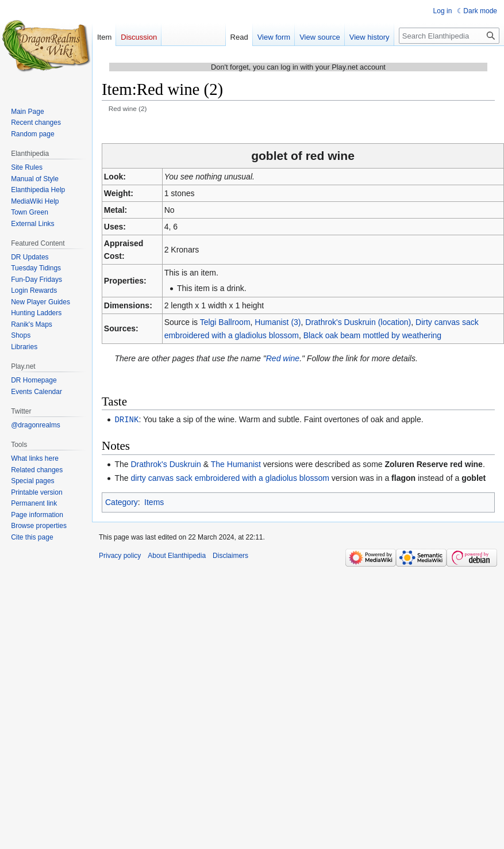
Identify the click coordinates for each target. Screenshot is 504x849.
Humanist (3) (278, 322)
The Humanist (236, 464)
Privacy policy (120, 555)
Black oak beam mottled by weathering (372, 335)
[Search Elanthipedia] (449, 36)
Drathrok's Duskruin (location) (358, 322)
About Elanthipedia (177, 555)
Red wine (283, 358)
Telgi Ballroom (225, 322)
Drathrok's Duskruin (166, 464)
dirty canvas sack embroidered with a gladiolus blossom (230, 477)
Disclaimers (230, 555)
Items (154, 502)
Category (122, 502)
